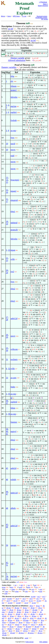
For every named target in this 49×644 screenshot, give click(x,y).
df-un (12, 616)
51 (7, 565)
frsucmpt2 (15, 180)
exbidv (13, 480)
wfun (17, 591)
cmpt (13, 589)
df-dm (41, 624)
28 (7, 320)
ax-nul (18, 603)
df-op (39, 618)
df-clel (11, 612)
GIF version (45, 19)
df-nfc (19, 612)
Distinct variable (18, 58)
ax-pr (26, 603)
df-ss (26, 616)
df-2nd (12, 633)
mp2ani (14, 576)
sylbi (13, 259)
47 (7, 494)
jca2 (12, 271)
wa (29, 585)
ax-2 (44, 596)
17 (7, 201)
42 (7, 563)
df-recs (40, 633)
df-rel (17, 624)
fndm (13, 387)
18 (7, 222)
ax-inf (11, 29)
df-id (4, 622)
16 (7, 192)
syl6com (14, 349)
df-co (33, 624)
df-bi (31, 606)
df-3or (9, 608)
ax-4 (17, 599)
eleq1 (13, 211)
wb (22, 585)
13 (7, 178)
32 (9, 369)
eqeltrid (14, 402)
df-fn (42, 629)
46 (7, 480)
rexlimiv (14, 359)
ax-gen (13, 378)
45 (7, 468)
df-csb (41, 614)
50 (7, 545)
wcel (21, 587)
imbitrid (14, 223)
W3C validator (43, 642)
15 (7, 182)
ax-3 (4, 599)
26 (7, 335)
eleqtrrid (14, 200)
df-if (9, 618)
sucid (13, 144)
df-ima (20, 627)
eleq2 (13, 289)
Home (9, 16)
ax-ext (39, 601)
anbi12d (14, 318)
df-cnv (25, 624)
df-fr (35, 622)
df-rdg (4, 635)
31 (7, 359)
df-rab (18, 614)
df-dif (4, 616)
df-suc (18, 629)
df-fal (33, 608)
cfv (33, 591)
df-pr (32, 618)
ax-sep (10, 603)
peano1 (14, 90)
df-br (18, 620)
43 (7, 525)
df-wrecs (31, 633)
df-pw (17, 618)
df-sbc (33, 614)
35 (9, 394)
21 (7, 258)
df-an (38, 606)
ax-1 (39, 596)
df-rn (4, 627)
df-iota (26, 629)
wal (35, 585)
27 (7, 317)
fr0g (12, 76)
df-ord (37, 627)
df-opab (26, 620)
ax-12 (31, 601)
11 (7, 199)
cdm (24, 589)
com (41, 591)
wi (15, 585)
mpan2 (13, 191)
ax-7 (38, 599)
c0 (4, 589)
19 (7, 224)
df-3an (17, 608)
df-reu (10, 614)
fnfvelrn (14, 97)
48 (7, 508)
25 (7, 348)
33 (7, 378)
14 (7, 180)
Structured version (42, 16)
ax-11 (23, 601)
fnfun (13, 408)
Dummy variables (9, 67)
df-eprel (12, 622)
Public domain (29, 642)
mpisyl (13, 431)
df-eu (27, 610)
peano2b (14, 230)
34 (7, 576)
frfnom (13, 86)
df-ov (41, 631)
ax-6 (31, 599)
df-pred (28, 627)
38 (7, 429)
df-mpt (35, 620)
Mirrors (3, 16)
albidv (13, 508)
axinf (26, 638)
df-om (4, 633)
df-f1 (10, 631)
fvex (12, 138)
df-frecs (21, 633)
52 (7, 579)
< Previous (43, 2)
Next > (45, 4)
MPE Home (16, 16)
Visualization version (41, 18)
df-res (11, 627)
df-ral (34, 612)
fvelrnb (14, 120)
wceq (4, 587)
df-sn (24, 618)
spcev (13, 336)
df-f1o (25, 631)
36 (7, 401)
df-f (4, 631)
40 (7, 431)
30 (7, 350)
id (11, 398)
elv (12, 81)
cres (41, 589)
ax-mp (13, 131)
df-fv (33, 631)
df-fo (18, 631)
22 (9, 250)
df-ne (27, 612)
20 (7, 270)
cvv (37, 587)
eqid (12, 156)
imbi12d (14, 493)
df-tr (42, 620)
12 (7, 190)
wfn (26, 591)
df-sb (11, 610)
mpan (13, 250)
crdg (6, 593)
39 (9, 414)
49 (7, 527)
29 (7, 337)
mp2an (13, 106)
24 (7, 273)
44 (7, 492)
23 (7, 260)
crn (33, 589)
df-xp (10, 624)
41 (7, 434)
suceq (13, 162)
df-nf (4, 610)
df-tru (25, 608)
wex (12, 587)
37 (7, 403)
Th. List (24, 16)
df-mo (19, 610)
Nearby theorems (43, 6)
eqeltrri (14, 112)
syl (12, 564)
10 (7, 144)
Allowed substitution (17, 60)
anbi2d (13, 468)
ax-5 (24, 599)
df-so (28, 622)
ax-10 (15, 601)
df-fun (34, 629)
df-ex (40, 608)
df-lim (10, 629)
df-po (21, 622)
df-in (19, 616)
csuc (6, 591)
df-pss (34, 616)
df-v (25, 614)
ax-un (34, 603)
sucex (13, 150)
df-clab (35, 610)
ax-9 (8, 601)
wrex (29, 587)
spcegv (13, 545)
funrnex (14, 422)
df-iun (10, 620)
